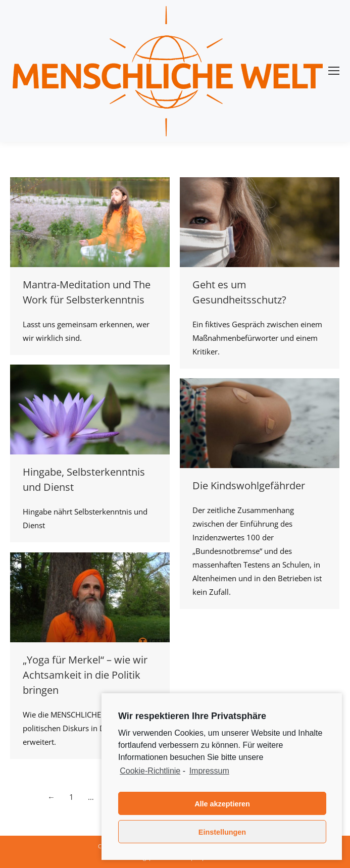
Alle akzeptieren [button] (222, 804)
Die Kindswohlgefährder (249, 486)
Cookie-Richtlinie (150, 771)
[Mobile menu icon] (334, 71)
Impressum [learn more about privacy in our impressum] (209, 771)
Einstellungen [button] (222, 832)
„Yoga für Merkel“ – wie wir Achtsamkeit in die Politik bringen (85, 675)
